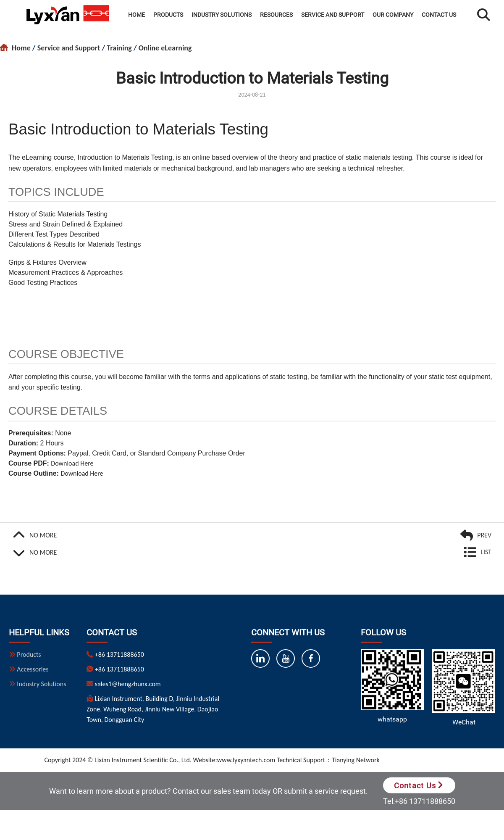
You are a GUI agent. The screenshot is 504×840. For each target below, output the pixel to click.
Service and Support (333, 15)
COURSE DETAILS (58, 411)
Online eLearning (165, 48)
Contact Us (439, 15)
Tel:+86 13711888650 (419, 801)
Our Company (393, 15)
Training (119, 48)
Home (136, 15)
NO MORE (43, 535)
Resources (276, 15)
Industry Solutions (222, 15)
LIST (486, 552)
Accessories (32, 669)
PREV (484, 535)
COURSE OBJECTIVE (66, 354)
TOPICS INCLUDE (56, 192)
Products (168, 15)
